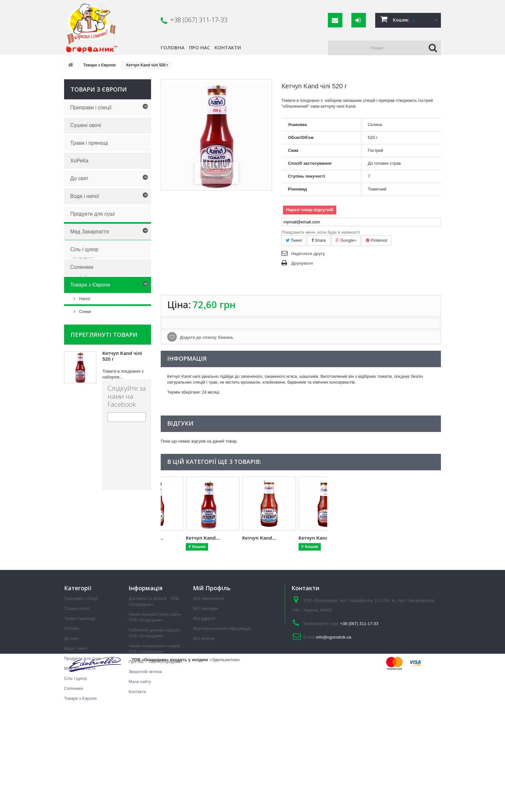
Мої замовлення (209, 684)
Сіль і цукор (84, 249)
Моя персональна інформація (222, 714)
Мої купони (204, 724)
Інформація (90, 334)
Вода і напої (85, 196)
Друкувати (302, 263)
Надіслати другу (308, 254)
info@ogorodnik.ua (333, 722)
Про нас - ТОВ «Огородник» (102, 403)
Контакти (228, 47)
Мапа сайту (140, 767)
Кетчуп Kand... (178, 538)
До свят (79, 178)
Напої (84, 299)
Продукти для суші (92, 214)
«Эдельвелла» (225, 799)
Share (319, 240)
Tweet (294, 240)
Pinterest (376, 240)
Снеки (84, 312)
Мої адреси (204, 704)
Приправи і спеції (91, 108)
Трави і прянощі (89, 143)
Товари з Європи (90, 285)
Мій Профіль (212, 673)
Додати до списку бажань (206, 337)
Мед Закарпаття (90, 232)
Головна (173, 47)
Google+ (346, 240)
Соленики (82, 267)
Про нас (200, 47)
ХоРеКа (79, 161)
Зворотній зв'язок (145, 757)
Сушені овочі (86, 125)
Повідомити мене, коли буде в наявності (321, 232)
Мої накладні (205, 694)
